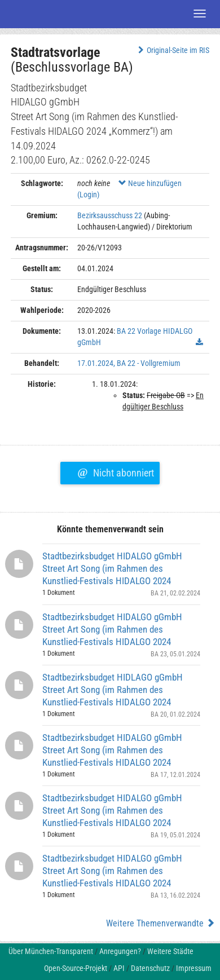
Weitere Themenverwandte (160, 923)
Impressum (194, 968)
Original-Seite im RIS (172, 50)
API (119, 968)
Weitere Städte (170, 951)
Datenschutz (150, 968)
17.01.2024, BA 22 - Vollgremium (129, 363)
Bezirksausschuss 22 (110, 215)
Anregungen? (120, 951)
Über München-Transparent (51, 951)
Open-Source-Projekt (76, 968)
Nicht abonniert (115, 471)
